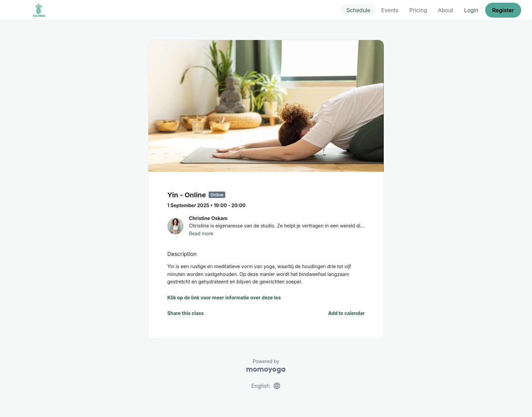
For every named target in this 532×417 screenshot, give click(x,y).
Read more (201, 233)
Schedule (358, 10)
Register (503, 10)
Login (471, 10)
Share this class (186, 313)
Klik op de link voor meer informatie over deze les (224, 297)
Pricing (418, 10)
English (266, 386)
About (446, 10)
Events (390, 10)
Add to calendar (346, 313)
